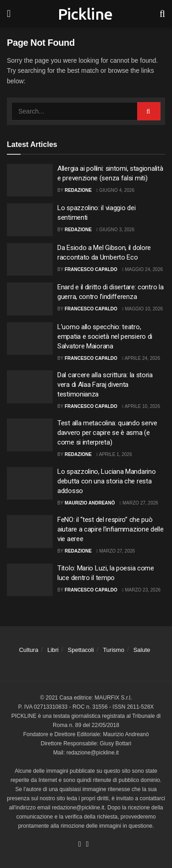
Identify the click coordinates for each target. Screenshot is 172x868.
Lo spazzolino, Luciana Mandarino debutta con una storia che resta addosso (106, 481)
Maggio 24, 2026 (142, 269)
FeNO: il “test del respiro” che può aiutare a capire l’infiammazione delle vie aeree (111, 529)
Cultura (28, 650)
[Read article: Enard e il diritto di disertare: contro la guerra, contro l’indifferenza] (30, 299)
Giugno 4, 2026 (115, 190)
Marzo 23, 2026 (141, 590)
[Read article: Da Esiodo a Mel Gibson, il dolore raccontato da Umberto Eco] (30, 260)
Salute (142, 650)
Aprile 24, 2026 (141, 358)
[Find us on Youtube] (88, 844)
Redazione (78, 190)
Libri (53, 650)
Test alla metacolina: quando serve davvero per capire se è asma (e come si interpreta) (107, 433)
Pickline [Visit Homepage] (85, 14)
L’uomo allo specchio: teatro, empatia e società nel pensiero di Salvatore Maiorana (105, 336)
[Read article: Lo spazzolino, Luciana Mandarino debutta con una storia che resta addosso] (30, 483)
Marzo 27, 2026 (139, 503)
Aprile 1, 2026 (114, 454)
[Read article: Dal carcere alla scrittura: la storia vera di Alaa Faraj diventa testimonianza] (30, 387)
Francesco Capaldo (91, 269)
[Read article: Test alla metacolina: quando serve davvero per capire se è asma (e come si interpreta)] (30, 435)
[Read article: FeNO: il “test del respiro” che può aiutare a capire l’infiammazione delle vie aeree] (30, 532)
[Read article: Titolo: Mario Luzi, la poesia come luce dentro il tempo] (30, 580)
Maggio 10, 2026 (142, 309)
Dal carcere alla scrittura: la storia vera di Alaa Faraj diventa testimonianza (105, 385)
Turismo (113, 650)
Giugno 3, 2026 (115, 230)
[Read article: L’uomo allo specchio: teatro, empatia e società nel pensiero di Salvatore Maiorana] (30, 339)
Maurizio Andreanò (90, 503)
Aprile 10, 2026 (141, 406)
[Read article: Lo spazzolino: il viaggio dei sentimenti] (30, 220)
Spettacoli (81, 650)
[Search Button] (162, 14)
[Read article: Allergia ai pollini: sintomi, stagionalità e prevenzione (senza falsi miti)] (30, 180)
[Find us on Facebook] (80, 844)
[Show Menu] (9, 14)
